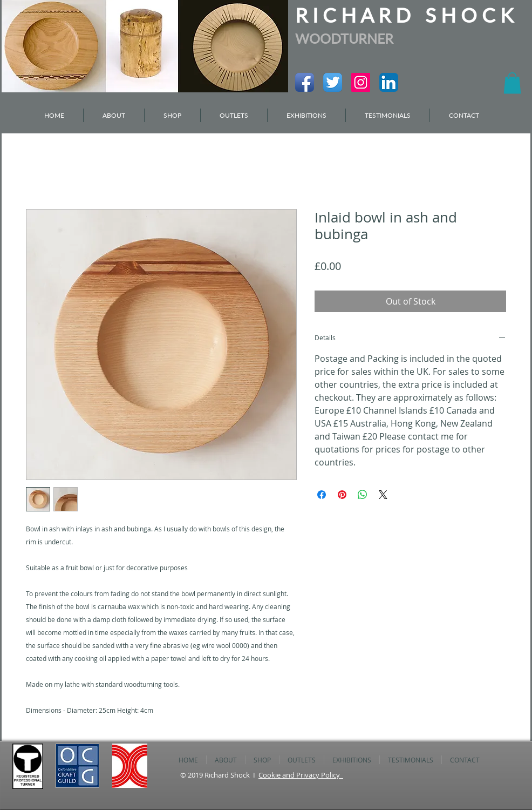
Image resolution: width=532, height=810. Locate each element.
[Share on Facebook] (322, 495)
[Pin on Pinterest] (342, 495)
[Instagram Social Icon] (361, 82)
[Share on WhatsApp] (363, 495)
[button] (512, 83)
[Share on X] (383, 495)
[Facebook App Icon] (305, 82)
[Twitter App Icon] (333, 82)
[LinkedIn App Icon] (389, 82)
